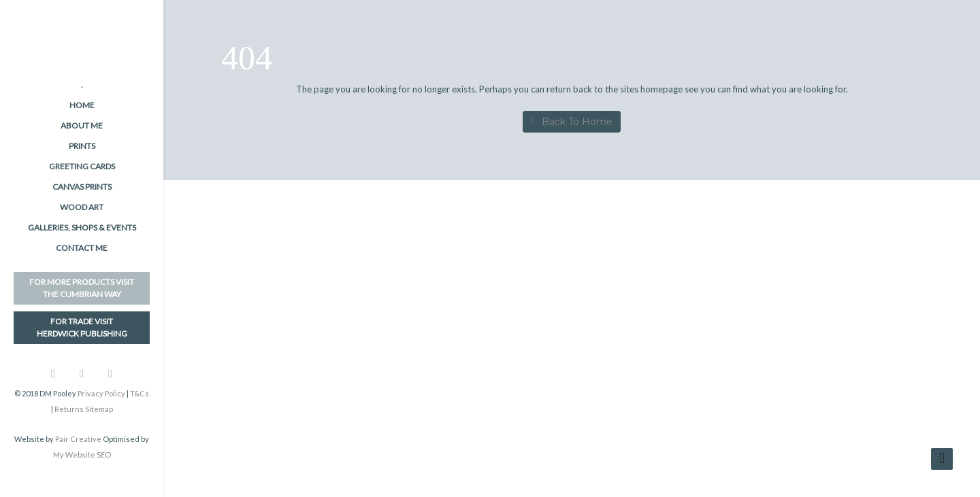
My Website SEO (82, 455)
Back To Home (571, 121)
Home (82, 105)
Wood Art (82, 207)
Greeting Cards (82, 166)
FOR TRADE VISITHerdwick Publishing (82, 327)
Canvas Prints (82, 187)
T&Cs (140, 393)
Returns (69, 409)
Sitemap (99, 409)
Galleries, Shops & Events (82, 227)
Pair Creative (78, 439)
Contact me (82, 248)
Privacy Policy (101, 393)
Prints (82, 146)
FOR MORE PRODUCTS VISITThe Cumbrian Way (82, 288)
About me (82, 125)
